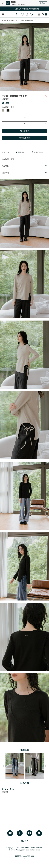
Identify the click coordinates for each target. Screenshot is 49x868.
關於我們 (25, 841)
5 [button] (23, 90)
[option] (24, 57)
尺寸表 (5, 152)
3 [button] (15, 90)
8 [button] (34, 90)
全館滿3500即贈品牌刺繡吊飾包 (28, 9)
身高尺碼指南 (38, 152)
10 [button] (42, 90)
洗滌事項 (5, 173)
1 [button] (7, 90)
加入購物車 (25, 131)
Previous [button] (3, 766)
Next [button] (46, 766)
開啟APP (43, 3)
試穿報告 (20, 152)
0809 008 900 (28, 856)
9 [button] (38, 90)
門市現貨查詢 (25, 138)
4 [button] (19, 90)
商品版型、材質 (8, 159)
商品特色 (5, 166)
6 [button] (27, 90)
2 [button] (11, 90)
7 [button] (30, 90)
